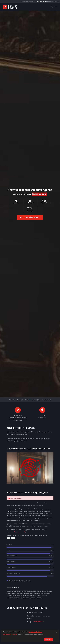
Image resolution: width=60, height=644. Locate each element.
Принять (48, 639)
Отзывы (28, 400)
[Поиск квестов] (52, 7)
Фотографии (36, 400)
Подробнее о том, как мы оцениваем (31, 598)
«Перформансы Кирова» (21, 532)
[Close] (56, 632)
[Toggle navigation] (56, 7)
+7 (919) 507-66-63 (39, 622)
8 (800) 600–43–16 (41, 2)
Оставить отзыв (46, 400)
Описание (12, 400)
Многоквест (27, 194)
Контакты (20, 400)
